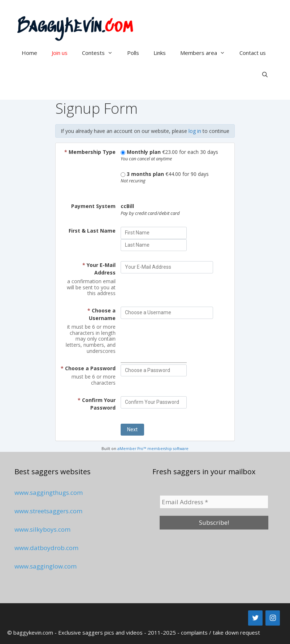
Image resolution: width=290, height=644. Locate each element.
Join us (60, 53)
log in (195, 131)
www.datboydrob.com (46, 548)
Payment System (93, 206)
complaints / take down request (220, 632)
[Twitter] (255, 618)
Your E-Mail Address (99, 269)
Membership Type (90, 152)
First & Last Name (92, 231)
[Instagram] (273, 618)
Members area (206, 53)
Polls (133, 53)
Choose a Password (88, 368)
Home (29, 53)
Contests (101, 53)
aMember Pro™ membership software (153, 449)
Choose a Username (101, 314)
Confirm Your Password (97, 404)
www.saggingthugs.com (49, 492)
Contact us (253, 53)
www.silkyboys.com (42, 529)
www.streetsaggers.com (48, 511)
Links (160, 53)
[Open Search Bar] (265, 74)
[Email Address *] (214, 502)
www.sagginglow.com (46, 566)
